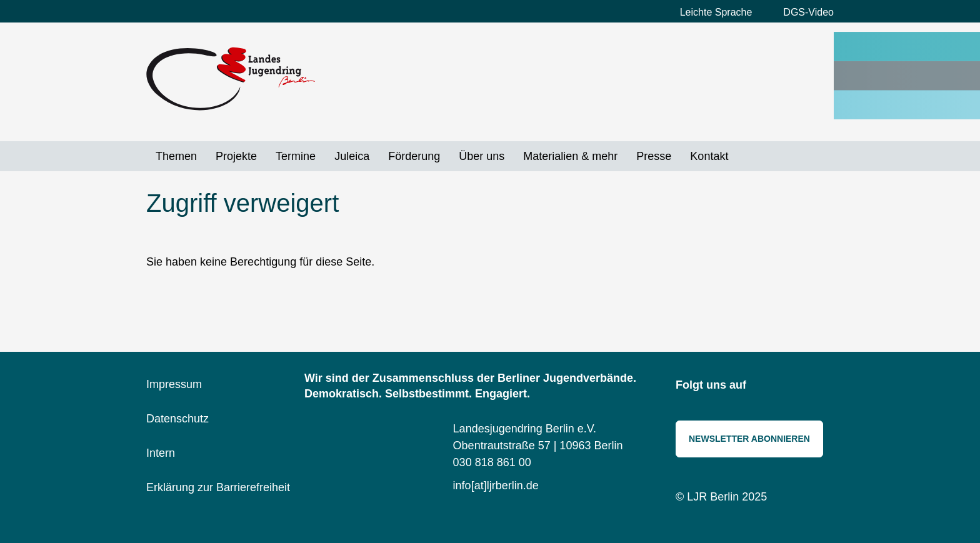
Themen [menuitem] (176, 156)
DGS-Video (808, 12)
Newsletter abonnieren (749, 439)
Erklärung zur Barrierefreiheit (218, 487)
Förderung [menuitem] (414, 156)
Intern (161, 453)
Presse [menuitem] (654, 156)
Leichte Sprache (716, 12)
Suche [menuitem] (747, 156)
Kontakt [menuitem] (709, 156)
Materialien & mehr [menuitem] (570, 156)
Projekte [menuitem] (236, 156)
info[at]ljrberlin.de (496, 486)
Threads (821, 386)
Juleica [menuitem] (352, 156)
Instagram (765, 386)
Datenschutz (177, 419)
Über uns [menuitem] (482, 156)
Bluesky (793, 386)
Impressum (174, 384)
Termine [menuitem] (296, 156)
